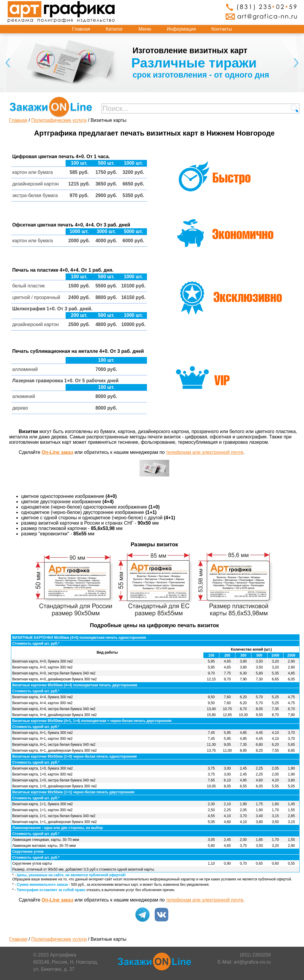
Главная (81, 29)
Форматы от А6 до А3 (157, 63)
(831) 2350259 (255, 955)
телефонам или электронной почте (205, 452)
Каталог (114, 29)
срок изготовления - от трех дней (153, 75)
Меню (145, 29)
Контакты (222, 29)
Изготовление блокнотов (136, 51)
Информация (181, 29)
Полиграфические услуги (59, 120)
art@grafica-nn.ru (252, 962)
